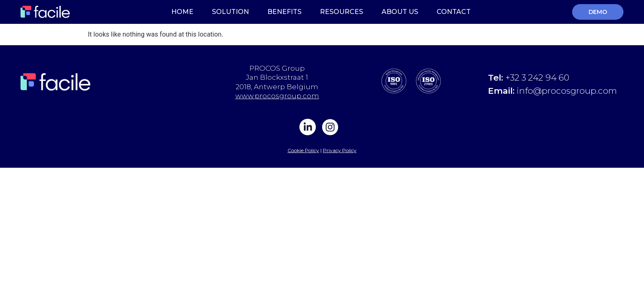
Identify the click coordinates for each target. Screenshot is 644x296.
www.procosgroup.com (277, 96)
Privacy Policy (340, 150)
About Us (400, 12)
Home (182, 12)
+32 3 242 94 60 (537, 77)
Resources (342, 12)
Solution (230, 12)
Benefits (284, 12)
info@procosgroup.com (567, 91)
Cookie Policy (303, 150)
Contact (454, 12)
